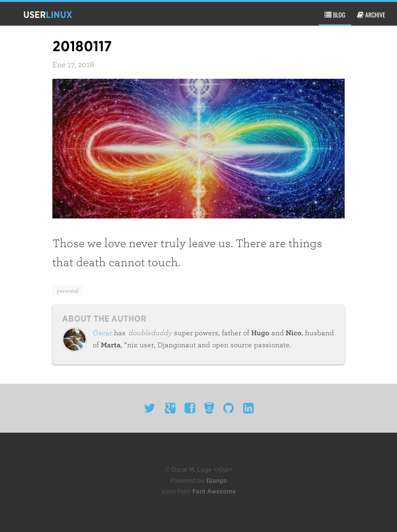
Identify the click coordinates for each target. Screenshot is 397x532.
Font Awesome (214, 491)
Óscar (102, 333)
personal (68, 291)
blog (335, 15)
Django (217, 481)
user (48, 15)
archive (371, 15)
